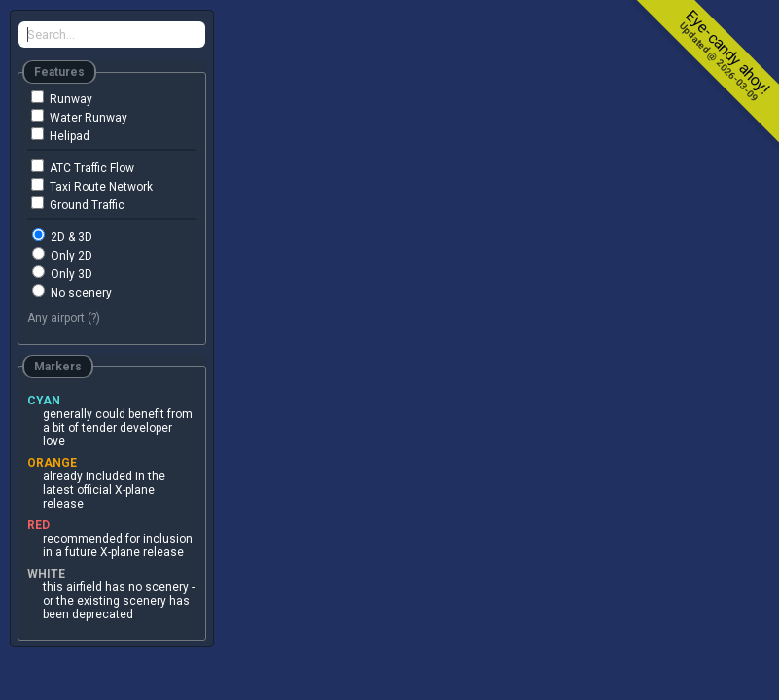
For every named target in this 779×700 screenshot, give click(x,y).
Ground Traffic (78, 204)
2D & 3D (62, 236)
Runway (62, 98)
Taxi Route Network (92, 186)
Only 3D (62, 273)
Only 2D (62, 255)
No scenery (72, 292)
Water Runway (79, 117)
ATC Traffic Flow (83, 167)
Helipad (60, 135)
